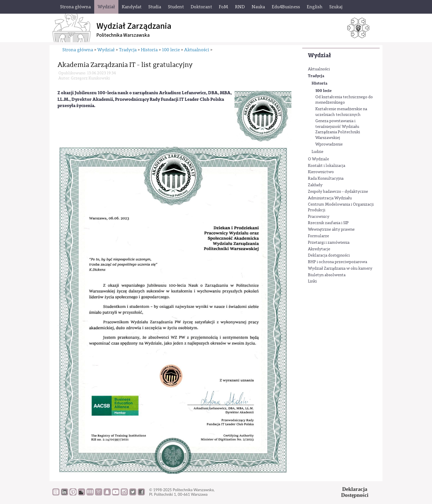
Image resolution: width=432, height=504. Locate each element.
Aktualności (319, 69)
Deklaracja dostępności (329, 255)
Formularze (318, 236)
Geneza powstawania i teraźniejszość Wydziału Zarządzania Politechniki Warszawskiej (338, 129)
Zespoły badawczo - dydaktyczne (338, 192)
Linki (312, 281)
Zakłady (315, 185)
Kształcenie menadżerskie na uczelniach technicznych (341, 112)
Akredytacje (319, 249)
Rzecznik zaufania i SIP (328, 223)
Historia (319, 83)
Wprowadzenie (329, 144)
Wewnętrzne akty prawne (331, 230)
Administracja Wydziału (330, 198)
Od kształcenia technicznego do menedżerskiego (344, 100)
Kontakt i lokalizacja (327, 166)
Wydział (319, 55)
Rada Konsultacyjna (326, 179)
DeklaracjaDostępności (355, 492)
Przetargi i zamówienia (329, 243)
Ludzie (317, 152)
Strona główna (78, 50)
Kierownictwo (321, 172)
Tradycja (316, 76)
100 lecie (323, 91)
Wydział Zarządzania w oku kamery (340, 269)
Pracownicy (319, 217)
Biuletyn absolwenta (327, 275)
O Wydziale (318, 159)
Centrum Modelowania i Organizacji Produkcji (341, 207)
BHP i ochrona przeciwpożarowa (338, 262)
